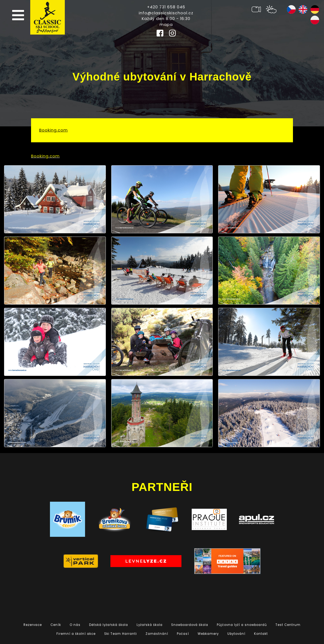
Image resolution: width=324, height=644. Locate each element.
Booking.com (53, 130)
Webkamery (208, 634)
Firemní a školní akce (76, 634)
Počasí (183, 634)
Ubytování (236, 634)
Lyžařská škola (150, 625)
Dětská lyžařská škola (109, 625)
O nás (75, 625)
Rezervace (33, 625)
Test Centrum (288, 625)
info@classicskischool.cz (166, 13)
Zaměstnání (157, 634)
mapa (166, 25)
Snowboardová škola (190, 625)
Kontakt (261, 634)
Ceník (56, 625)
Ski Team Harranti (121, 634)
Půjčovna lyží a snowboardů (242, 625)
